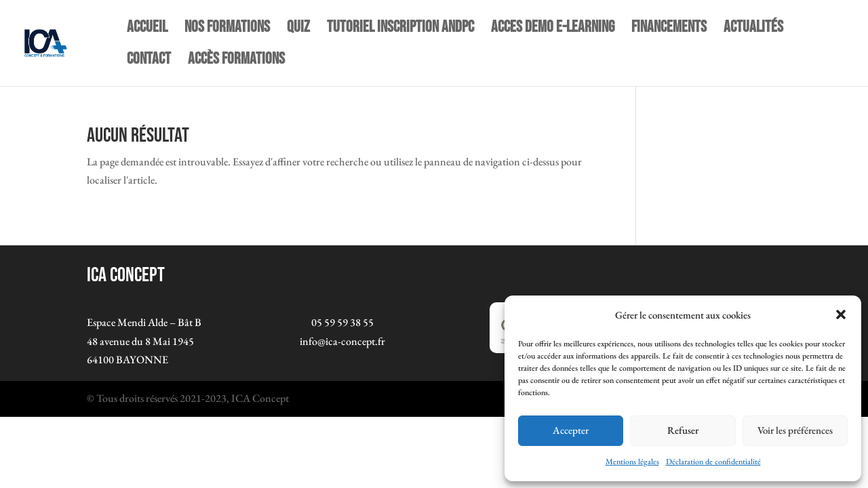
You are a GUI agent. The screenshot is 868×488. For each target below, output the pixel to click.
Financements (669, 29)
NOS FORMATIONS (227, 29)
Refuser (683, 430)
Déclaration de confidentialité (713, 462)
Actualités (753, 29)
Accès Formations (236, 61)
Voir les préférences (795, 430)
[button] (841, 314)
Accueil (147, 29)
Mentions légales (632, 462)
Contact (149, 61)
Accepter (571, 430)
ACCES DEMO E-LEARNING (553, 29)
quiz (298, 29)
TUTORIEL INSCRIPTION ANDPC (400, 29)
